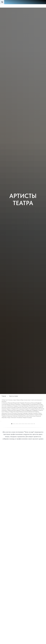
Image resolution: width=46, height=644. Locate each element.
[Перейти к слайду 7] (21, 453)
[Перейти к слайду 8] (22, 453)
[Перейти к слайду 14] (31, 453)
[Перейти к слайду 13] (30, 453)
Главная (4, 396)
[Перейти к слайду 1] (12, 453)
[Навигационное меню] (2, 2)
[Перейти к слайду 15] (33, 453)
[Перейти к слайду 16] (34, 453)
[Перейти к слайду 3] (15, 453)
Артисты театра (14, 396)
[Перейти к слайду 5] (18, 453)
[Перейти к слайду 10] (25, 453)
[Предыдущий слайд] (1, 436)
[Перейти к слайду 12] (28, 453)
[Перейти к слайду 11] (27, 453)
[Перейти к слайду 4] (16, 453)
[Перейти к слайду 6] (19, 453)
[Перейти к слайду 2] (13, 453)
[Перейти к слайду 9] (24, 453)
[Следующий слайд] (45, 436)
